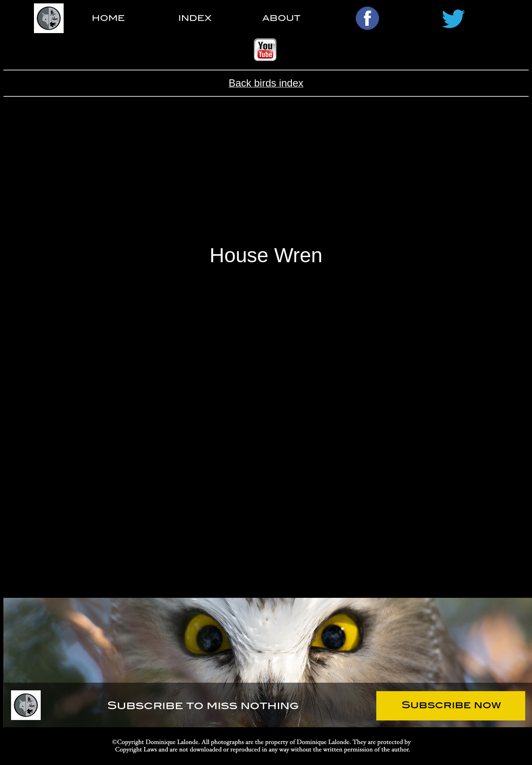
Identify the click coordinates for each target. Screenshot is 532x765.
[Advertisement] (266, 177)
